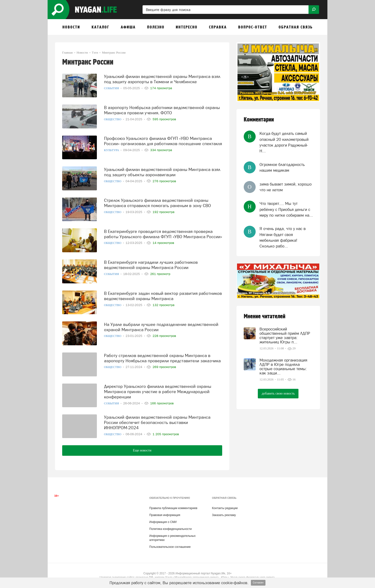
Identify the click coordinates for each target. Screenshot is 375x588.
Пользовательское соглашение (170, 547)
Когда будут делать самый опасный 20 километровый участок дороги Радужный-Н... (284, 142)
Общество (113, 118)
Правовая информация (165, 515)
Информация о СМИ (163, 522)
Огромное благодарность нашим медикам (282, 167)
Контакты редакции (225, 508)
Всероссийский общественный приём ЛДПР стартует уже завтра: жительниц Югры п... (285, 335)
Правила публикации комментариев (173, 508)
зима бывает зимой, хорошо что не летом (286, 187)
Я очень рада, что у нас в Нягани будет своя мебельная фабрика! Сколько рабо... (283, 237)
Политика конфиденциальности (170, 529)
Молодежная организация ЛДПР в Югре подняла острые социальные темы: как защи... (283, 367)
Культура (112, 149)
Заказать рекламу (224, 515)
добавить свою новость (278, 393)
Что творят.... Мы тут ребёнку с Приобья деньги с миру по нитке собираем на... (286, 209)
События (112, 87)
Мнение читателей (265, 316)
